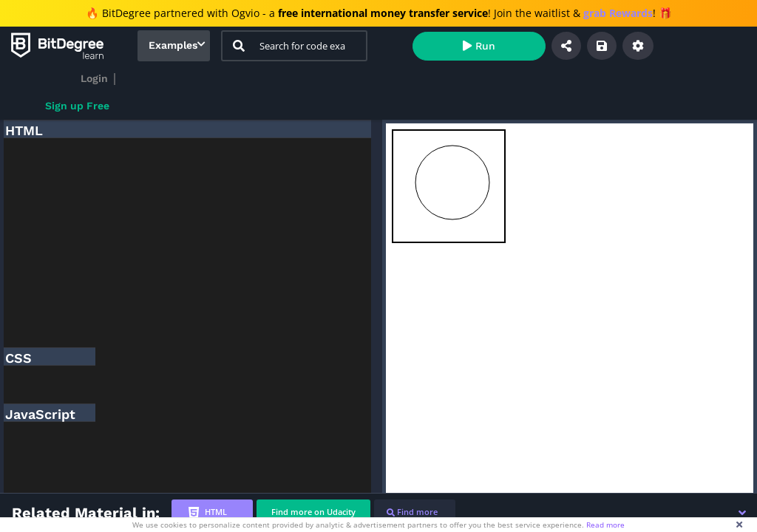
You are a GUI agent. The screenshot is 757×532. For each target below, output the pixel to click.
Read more (605, 525)
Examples (173, 45)
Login (94, 78)
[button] (742, 513)
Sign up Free (77, 106)
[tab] (212, 512)
